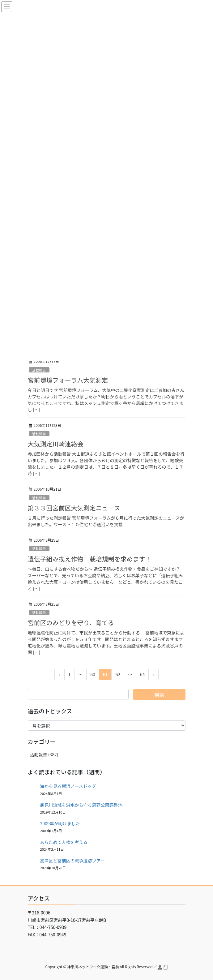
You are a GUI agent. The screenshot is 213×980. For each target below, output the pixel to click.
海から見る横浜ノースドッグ (68, 786)
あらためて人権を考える (64, 842)
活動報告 (39, 370)
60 (93, 675)
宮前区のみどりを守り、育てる (71, 623)
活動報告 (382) (44, 754)
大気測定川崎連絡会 (56, 444)
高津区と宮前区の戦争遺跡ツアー (72, 861)
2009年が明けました (60, 823)
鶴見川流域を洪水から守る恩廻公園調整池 (81, 805)
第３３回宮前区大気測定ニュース (74, 508)
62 (118, 675)
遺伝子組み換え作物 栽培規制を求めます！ (90, 559)
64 (142, 675)
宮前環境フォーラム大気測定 (68, 380)
